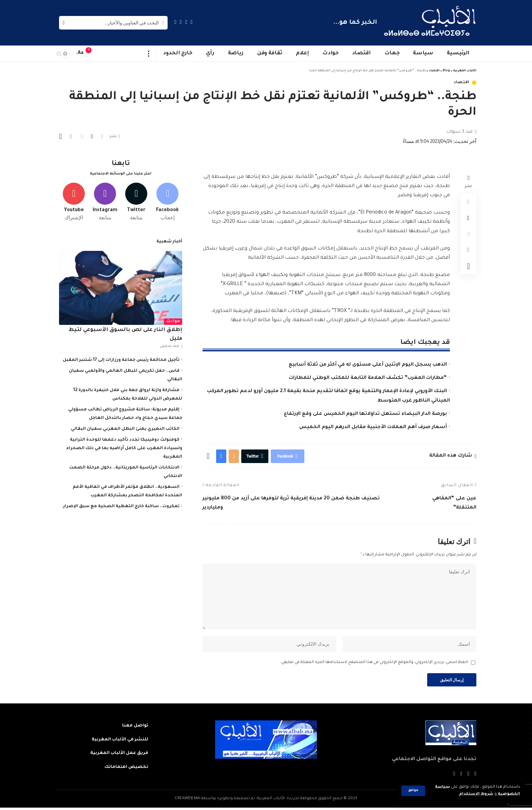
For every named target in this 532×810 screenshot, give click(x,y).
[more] (149, 54)
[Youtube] (74, 201)
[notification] (92, 54)
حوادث (173, 321)
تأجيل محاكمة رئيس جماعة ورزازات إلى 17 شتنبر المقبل (121, 360)
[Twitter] (186, 22)
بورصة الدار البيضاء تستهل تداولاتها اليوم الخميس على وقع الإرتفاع (365, 414)
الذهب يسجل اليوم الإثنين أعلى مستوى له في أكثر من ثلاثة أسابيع (368, 365)
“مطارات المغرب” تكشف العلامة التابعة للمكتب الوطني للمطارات (368, 378)
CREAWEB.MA (187, 801)
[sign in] (102, 54)
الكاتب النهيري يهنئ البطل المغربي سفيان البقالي (125, 428)
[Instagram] (175, 22)
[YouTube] (181, 22)
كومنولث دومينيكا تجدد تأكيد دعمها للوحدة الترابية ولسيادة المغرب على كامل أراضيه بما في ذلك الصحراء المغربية (124, 448)
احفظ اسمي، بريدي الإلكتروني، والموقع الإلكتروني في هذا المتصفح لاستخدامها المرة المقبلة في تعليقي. (374, 665)
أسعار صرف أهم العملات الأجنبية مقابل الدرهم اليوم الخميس (373, 427)
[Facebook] (192, 22)
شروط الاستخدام (476, 794)
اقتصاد (462, 83)
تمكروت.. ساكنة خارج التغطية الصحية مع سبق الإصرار (121, 506)
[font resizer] (81, 53)
